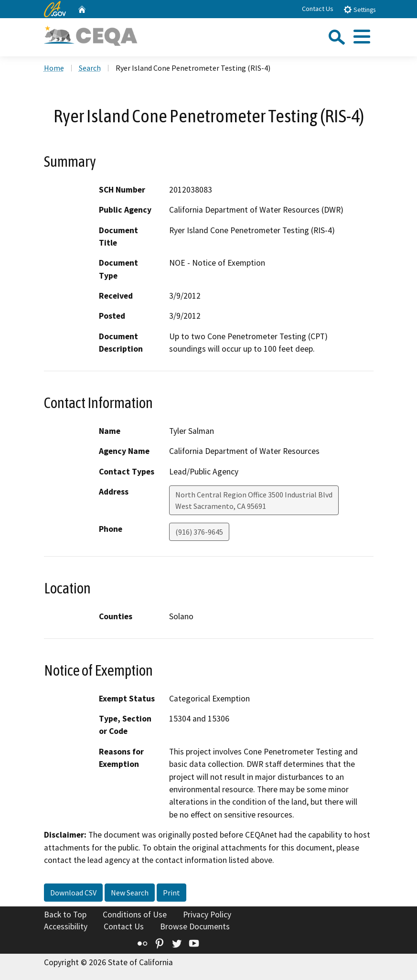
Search (90, 68)
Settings (359, 9)
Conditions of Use (135, 915)
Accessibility (66, 926)
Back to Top (65, 915)
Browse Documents (195, 926)
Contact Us (318, 9)
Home (54, 68)
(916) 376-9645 (199, 532)
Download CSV (73, 893)
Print (171, 893)
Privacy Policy (207, 915)
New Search (130, 893)
